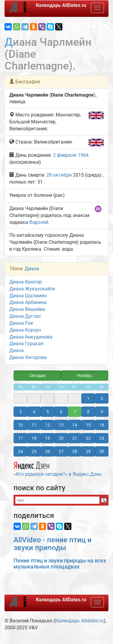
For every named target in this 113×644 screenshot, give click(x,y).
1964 (83, 155)
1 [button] (88, 398)
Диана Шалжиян (28, 296)
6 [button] (61, 412)
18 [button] (34, 438)
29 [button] (88, 451)
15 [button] (88, 425)
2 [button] (102, 398)
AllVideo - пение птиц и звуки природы (53, 544)
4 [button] (34, 412)
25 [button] (34, 451)
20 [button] (61, 438)
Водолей (39, 222)
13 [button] (61, 425)
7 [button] (75, 412)
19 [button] (48, 438)
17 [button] (20, 438)
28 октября (59, 175)
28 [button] (75, 451)
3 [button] (20, 412)
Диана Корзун (25, 330)
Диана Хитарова (28, 357)
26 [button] (48, 451)
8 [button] (88, 412)
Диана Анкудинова (31, 337)
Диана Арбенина (28, 302)
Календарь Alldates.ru (79, 621)
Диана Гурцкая (26, 344)
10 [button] (20, 425)
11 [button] (34, 425)
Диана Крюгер (26, 282)
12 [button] (48, 425)
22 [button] (88, 438)
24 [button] (20, 451)
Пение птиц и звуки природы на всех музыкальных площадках (60, 563)
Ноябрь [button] (85, 376)
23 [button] (102, 438)
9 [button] (102, 412)
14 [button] (75, 425)
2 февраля (65, 155)
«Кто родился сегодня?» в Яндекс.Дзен (57, 468)
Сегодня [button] (37, 376)
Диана (32, 269)
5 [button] (48, 412)
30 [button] (102, 451)
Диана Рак (21, 323)
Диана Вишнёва (27, 309)
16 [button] (102, 425)
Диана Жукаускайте (32, 289)
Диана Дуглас (25, 316)
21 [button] (75, 438)
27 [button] (61, 451)
